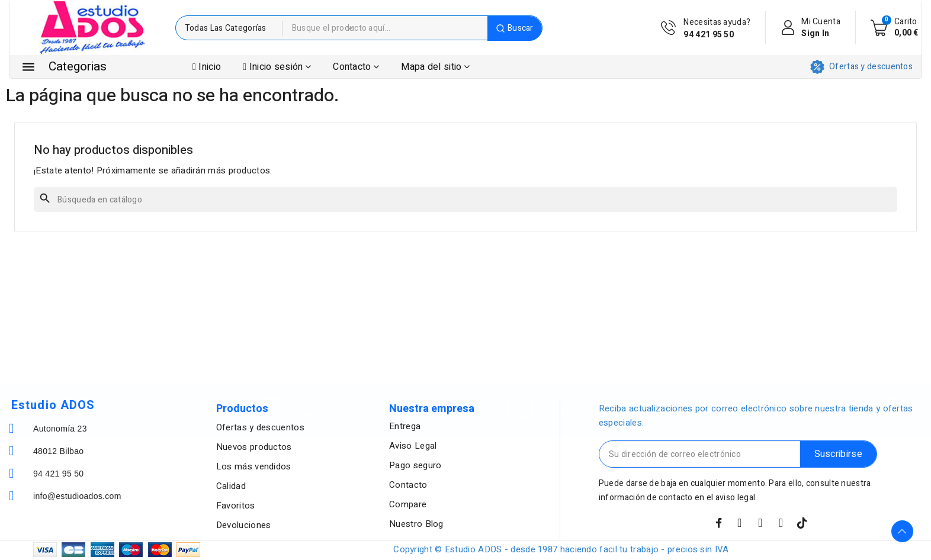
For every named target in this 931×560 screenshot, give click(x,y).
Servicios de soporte (590, 345)
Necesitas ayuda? (717, 28)
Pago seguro (326, 346)
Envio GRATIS (79, 346)
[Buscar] (465, 199)
